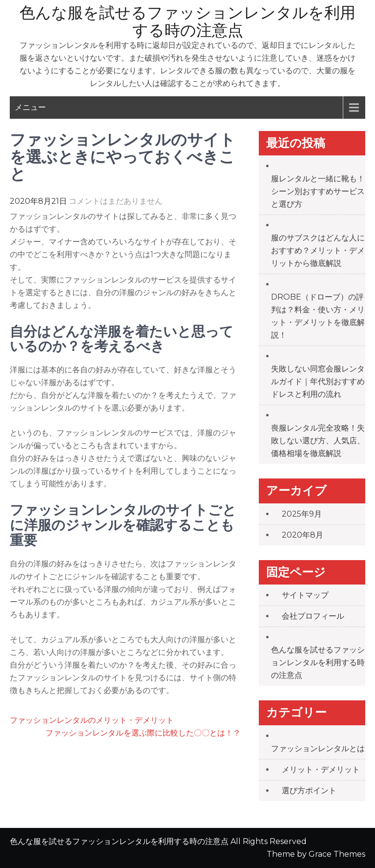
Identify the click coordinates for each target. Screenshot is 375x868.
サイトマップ (305, 595)
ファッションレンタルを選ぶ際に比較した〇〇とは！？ (143, 733)
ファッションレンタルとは (318, 749)
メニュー (30, 107)
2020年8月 (302, 535)
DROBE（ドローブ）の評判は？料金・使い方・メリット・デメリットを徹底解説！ (318, 316)
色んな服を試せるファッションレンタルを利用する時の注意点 (187, 21)
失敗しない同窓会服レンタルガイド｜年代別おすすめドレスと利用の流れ (318, 381)
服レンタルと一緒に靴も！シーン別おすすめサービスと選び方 (318, 191)
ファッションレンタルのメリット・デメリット (92, 720)
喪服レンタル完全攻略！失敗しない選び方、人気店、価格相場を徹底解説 (318, 441)
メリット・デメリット (321, 770)
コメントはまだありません (116, 201)
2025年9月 (302, 514)
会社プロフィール (313, 616)
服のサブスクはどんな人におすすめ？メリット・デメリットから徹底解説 (318, 250)
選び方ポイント (309, 791)
